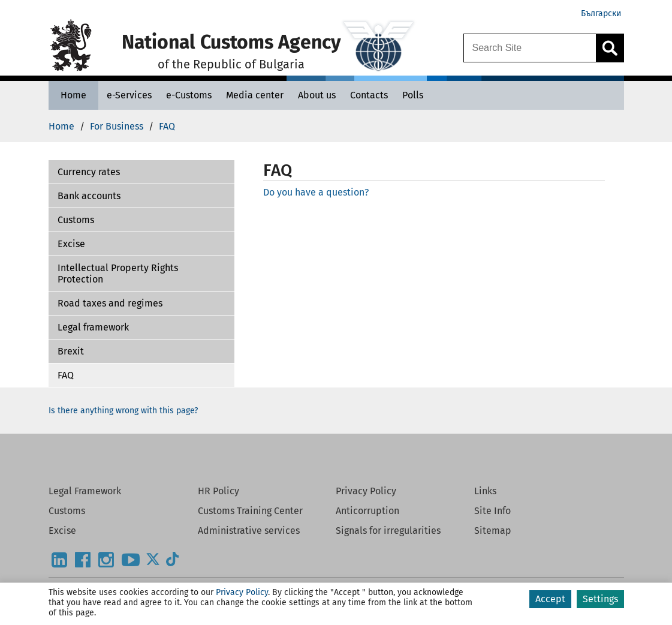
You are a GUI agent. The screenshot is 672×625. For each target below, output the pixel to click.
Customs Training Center (250, 511)
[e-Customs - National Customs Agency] (189, 95)
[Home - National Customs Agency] (73, 95)
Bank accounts (89, 196)
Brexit (71, 351)
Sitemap (493, 531)
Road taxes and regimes (110, 303)
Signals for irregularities (388, 531)
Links (485, 491)
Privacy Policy (366, 491)
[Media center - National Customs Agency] (255, 95)
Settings (600, 599)
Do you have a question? (316, 192)
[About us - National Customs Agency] (317, 95)
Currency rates (89, 172)
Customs (76, 220)
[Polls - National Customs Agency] (413, 95)
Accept (550, 599)
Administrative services (249, 531)
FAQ (66, 375)
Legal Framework (85, 491)
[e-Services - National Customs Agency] (129, 95)
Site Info (492, 511)
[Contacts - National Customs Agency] (369, 95)
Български (601, 13)
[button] (141, 172)
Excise (71, 244)
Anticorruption (367, 511)
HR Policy (219, 491)
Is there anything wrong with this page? (123, 411)
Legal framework (93, 327)
